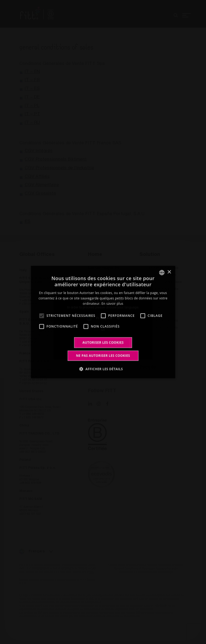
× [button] (169, 272)
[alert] (103, 322)
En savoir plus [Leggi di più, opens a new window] (112, 303)
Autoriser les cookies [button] (103, 342)
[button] (103, 369)
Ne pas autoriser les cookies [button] (103, 356)
